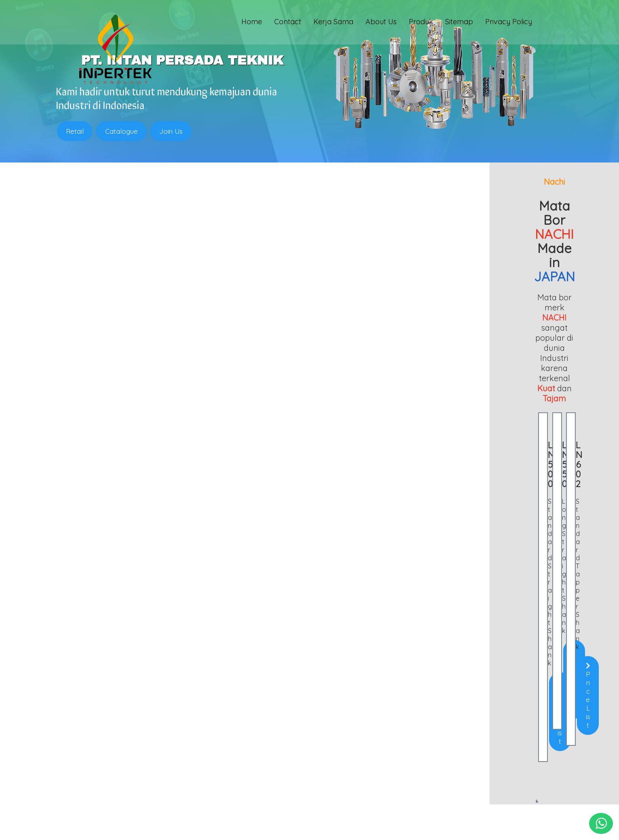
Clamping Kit (84, 756)
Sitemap (459, 23)
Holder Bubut (85, 741)
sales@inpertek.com (266, 777)
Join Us (172, 131)
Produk (421, 23)
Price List (140, 457)
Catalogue (122, 131)
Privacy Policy (509, 23)
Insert (74, 748)
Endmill (77, 734)
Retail (75, 131)
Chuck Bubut (84, 763)
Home (252, 23)
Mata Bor (79, 770)
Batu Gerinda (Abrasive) (99, 777)
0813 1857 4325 (258, 764)
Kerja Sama (333, 23)
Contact (288, 23)
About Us (381, 23)
